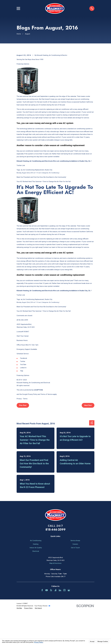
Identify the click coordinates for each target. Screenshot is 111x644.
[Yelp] (51, 622)
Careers (75, 576)
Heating (36, 576)
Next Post (88, 437)
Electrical (36, 583)
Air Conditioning (36, 572)
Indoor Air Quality (36, 579)
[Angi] (56, 622)
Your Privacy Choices (42, 638)
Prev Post (23, 437)
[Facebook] (42, 622)
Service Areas (75, 572)
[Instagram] (64, 622)
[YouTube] (47, 622)
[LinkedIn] (60, 622)
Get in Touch (75, 579)
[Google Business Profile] (69, 622)
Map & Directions (55, 595)
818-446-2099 (56, 561)
